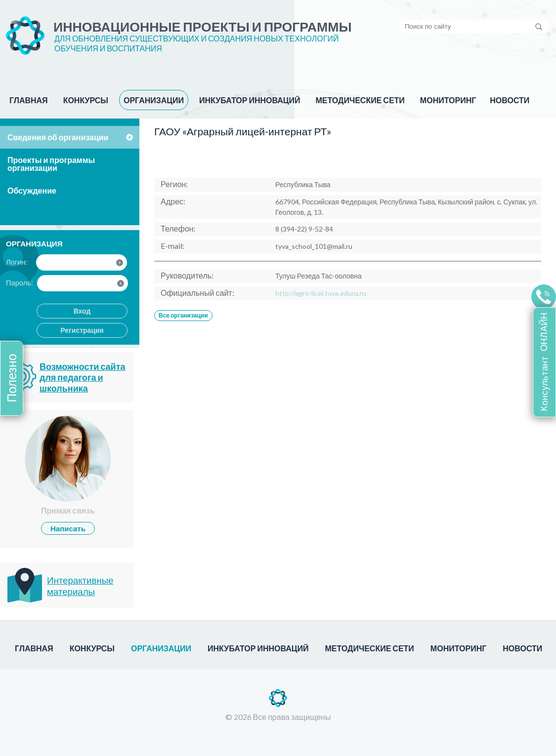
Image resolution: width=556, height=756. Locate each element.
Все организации (183, 315)
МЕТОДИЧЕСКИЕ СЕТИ (360, 100)
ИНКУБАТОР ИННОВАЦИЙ (250, 100)
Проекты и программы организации (51, 164)
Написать (68, 528)
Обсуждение (32, 190)
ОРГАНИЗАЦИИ (154, 100)
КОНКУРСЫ (86, 100)
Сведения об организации (58, 137)
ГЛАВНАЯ (29, 100)
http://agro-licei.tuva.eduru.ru (321, 293)
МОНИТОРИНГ (448, 100)
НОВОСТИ (510, 100)
